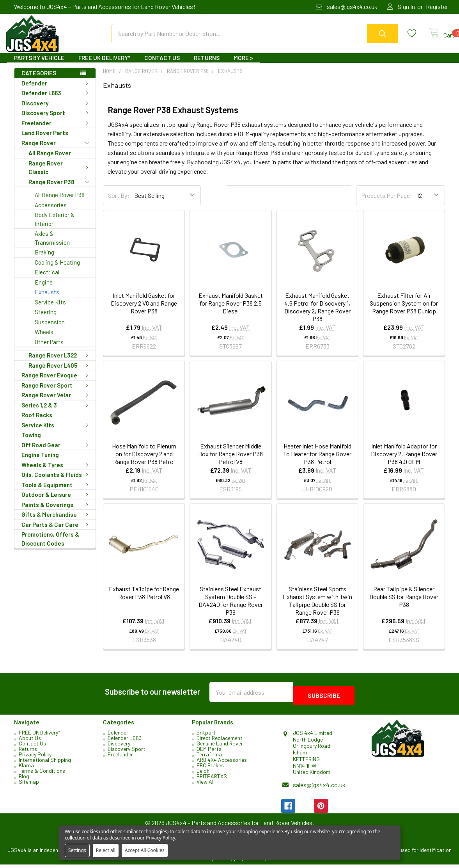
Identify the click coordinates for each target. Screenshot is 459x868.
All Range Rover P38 (60, 202)
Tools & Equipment (56, 492)
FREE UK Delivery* (104, 65)
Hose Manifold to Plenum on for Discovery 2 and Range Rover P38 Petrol (144, 461)
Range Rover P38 (58, 189)
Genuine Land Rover (220, 747)
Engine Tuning (40, 462)
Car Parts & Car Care (56, 532)
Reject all (106, 850)
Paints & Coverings (56, 512)
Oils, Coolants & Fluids (56, 482)
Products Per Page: (387, 202)
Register (437, 7)
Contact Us (162, 65)
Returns (207, 65)
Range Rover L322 (60, 362)
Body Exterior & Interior (55, 226)
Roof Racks (37, 422)
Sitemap (29, 785)
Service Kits (50, 309)
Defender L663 (56, 100)
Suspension (50, 329)
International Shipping (45, 763)
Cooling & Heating (57, 269)
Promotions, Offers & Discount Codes (50, 546)
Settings (77, 850)
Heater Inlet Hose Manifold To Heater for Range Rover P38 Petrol (317, 461)
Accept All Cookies (145, 850)
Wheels (44, 339)
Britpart (206, 736)
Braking (44, 259)
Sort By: (119, 202)
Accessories (51, 212)
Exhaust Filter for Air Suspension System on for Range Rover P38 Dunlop (404, 310)
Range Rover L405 (60, 372)
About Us (30, 741)
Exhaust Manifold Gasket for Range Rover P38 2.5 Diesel (231, 310)
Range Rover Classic (60, 175)
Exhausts (47, 299)
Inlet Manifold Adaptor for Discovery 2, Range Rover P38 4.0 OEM (404, 461)
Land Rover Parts (45, 140)
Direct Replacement (220, 741)
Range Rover (55, 150)
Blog (24, 780)
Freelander (56, 130)
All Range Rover (50, 160)
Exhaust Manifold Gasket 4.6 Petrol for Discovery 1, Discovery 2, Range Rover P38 (317, 314)
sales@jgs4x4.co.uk (319, 788)
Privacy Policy (35, 758)
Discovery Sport (56, 120)
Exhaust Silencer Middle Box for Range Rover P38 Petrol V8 (230, 461)
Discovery (56, 110)
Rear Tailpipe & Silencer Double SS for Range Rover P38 (404, 604)
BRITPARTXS (212, 780)
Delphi (204, 774)
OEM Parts (209, 752)
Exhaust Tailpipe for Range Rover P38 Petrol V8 (144, 600)
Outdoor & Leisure (56, 502)
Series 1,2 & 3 (56, 412)
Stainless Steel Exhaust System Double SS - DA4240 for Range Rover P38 (231, 607)
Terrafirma (209, 758)
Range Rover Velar (56, 402)
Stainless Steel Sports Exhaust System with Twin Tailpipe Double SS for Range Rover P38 (317, 607)
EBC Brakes (210, 769)
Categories (39, 80)
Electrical (47, 279)
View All (206, 785)
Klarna (26, 769)
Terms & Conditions (42, 774)
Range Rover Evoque (56, 382)
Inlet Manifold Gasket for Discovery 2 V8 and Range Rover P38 (144, 310)
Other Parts (49, 349)
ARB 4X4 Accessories (222, 763)
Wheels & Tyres (56, 472)
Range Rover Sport (56, 392)
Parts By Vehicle (39, 65)
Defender (56, 90)
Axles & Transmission (52, 245)
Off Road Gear (56, 452)
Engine (44, 289)
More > (243, 65)
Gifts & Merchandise (56, 521)
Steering (46, 319)
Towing (31, 442)
